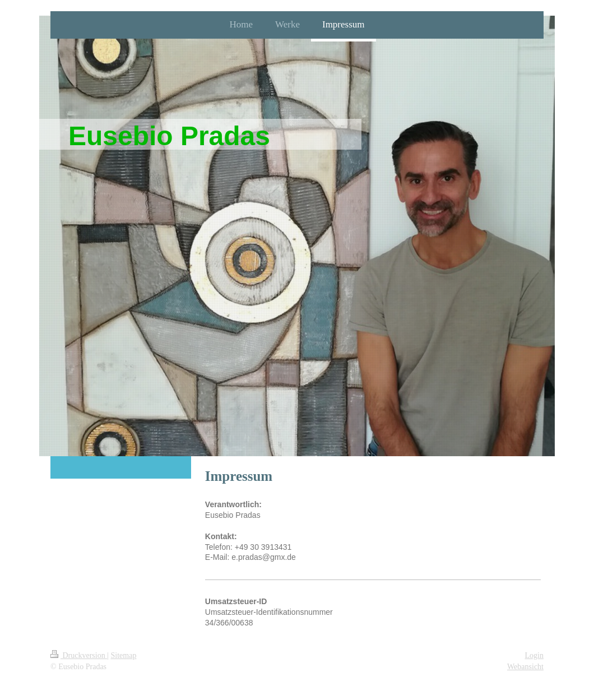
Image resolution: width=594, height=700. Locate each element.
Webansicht (525, 667)
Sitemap (124, 655)
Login (534, 655)
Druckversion (79, 655)
